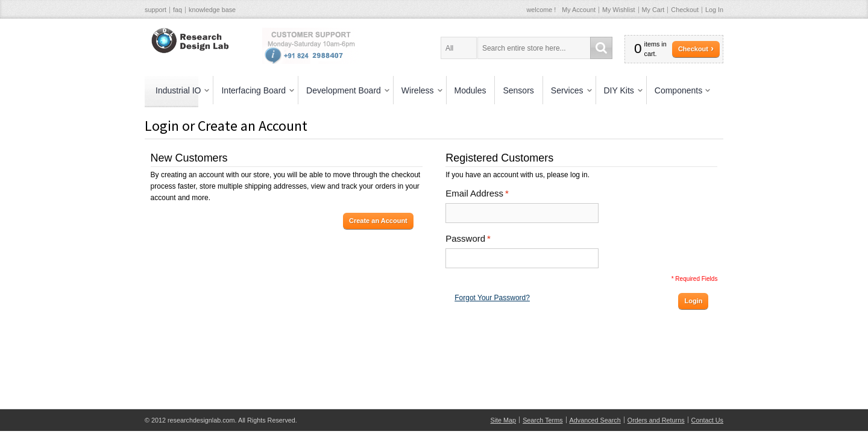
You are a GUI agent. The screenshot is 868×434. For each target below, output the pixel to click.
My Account (579, 10)
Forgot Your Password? (492, 298)
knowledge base (212, 10)
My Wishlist (619, 10)
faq (178, 10)
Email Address (474, 193)
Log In (714, 10)
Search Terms (542, 420)
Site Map (504, 420)
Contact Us (707, 420)
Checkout (685, 10)
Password (465, 239)
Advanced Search (595, 420)
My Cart (653, 10)
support (156, 10)
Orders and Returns (656, 420)
